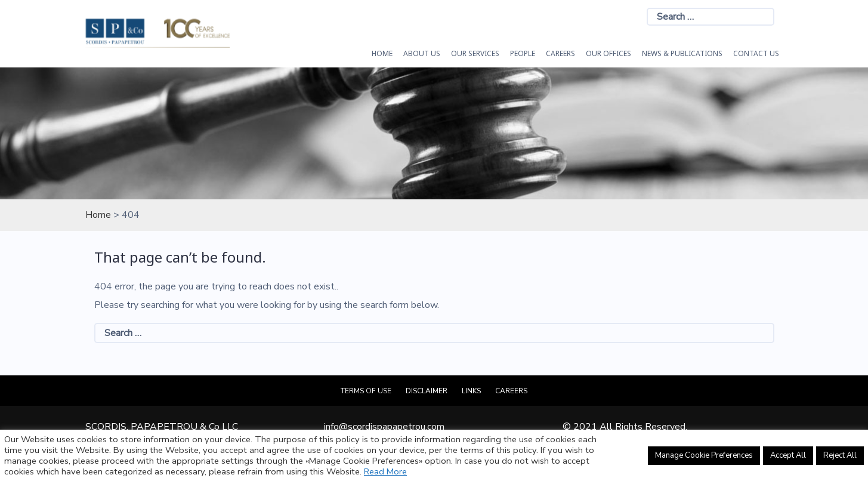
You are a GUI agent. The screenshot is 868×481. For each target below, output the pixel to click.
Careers (560, 53)
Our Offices (608, 53)
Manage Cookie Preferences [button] (704, 455)
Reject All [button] (840, 455)
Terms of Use (366, 391)
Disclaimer (427, 391)
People (523, 53)
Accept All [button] (788, 455)
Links (471, 391)
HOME (382, 53)
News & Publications (682, 53)
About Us (422, 53)
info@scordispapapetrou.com (384, 427)
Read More (385, 471)
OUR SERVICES (475, 53)
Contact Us (756, 53)
